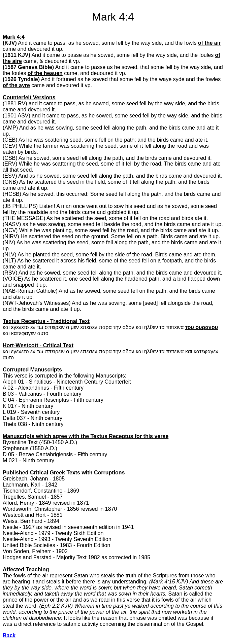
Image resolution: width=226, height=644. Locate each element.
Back (9, 635)
